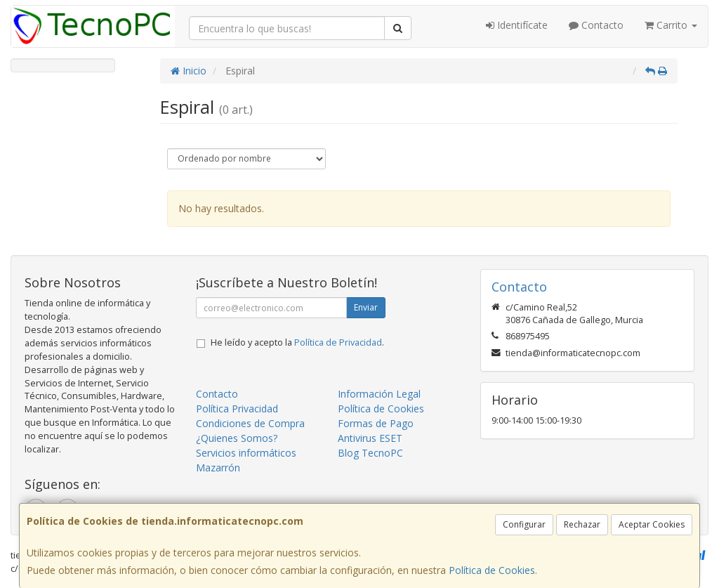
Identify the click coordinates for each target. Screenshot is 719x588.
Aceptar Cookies (652, 524)
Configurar (524, 524)
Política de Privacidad (338, 342)
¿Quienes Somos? (237, 438)
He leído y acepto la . (297, 342)
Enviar (366, 307)
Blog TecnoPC (370, 453)
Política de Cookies (492, 570)
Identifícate (517, 25)
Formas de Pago (376, 423)
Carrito (671, 25)
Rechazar (582, 524)
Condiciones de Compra (250, 423)
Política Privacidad (237, 409)
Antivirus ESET (370, 438)
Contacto (596, 25)
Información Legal (379, 394)
